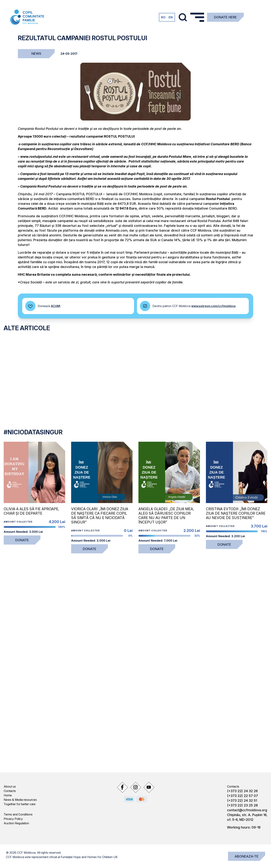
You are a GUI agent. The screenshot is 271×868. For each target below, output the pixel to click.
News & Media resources (20, 800)
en (171, 17)
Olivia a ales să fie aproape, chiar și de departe (31, 511)
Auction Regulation (16, 823)
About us (10, 786)
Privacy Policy (13, 819)
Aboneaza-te (247, 856)
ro (163, 17)
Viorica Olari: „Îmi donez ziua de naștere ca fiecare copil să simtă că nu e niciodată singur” (100, 516)
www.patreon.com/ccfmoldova (213, 306)
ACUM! (56, 306)
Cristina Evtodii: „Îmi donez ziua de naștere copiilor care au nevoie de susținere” (236, 513)
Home (8, 795)
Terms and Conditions (18, 814)
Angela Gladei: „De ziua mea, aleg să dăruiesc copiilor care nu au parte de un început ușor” (166, 516)
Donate (22, 540)
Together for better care (20, 804)
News (36, 54)
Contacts (10, 791)
